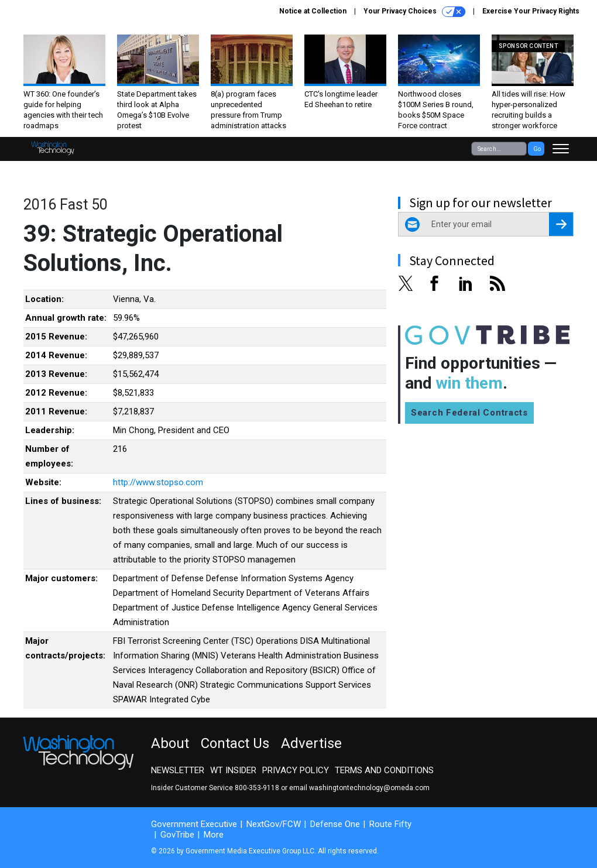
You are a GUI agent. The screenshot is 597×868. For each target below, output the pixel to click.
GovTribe (177, 835)
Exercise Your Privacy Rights (531, 11)
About (170, 743)
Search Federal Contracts (469, 413)
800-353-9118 (257, 788)
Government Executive (194, 824)
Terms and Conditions (384, 770)
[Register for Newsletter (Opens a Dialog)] (561, 224)
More (214, 835)
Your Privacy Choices (414, 12)
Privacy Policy (296, 770)
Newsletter (178, 770)
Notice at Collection (313, 11)
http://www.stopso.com (158, 482)
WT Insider (233, 770)
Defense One (335, 824)
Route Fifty (390, 824)
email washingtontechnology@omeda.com (359, 788)
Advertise (311, 743)
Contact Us (235, 743)
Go (537, 149)
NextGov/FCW (274, 824)
